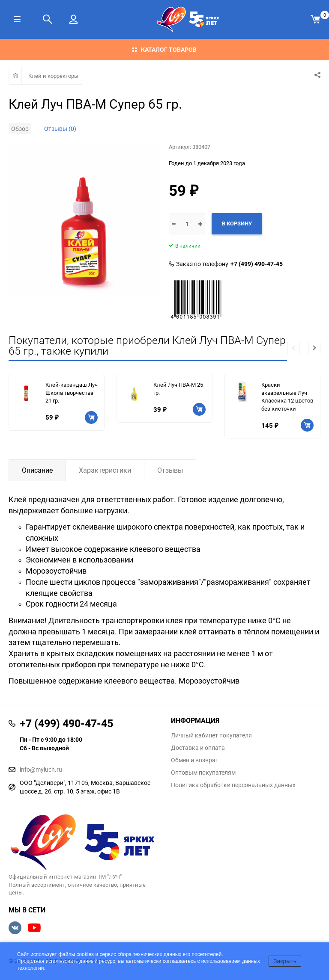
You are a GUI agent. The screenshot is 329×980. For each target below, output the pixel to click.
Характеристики (105, 470)
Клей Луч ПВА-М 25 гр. (178, 389)
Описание (37, 470)
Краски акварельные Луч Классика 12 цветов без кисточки (287, 397)
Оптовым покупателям (203, 773)
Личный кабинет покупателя (211, 735)
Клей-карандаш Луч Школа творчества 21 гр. (72, 392)
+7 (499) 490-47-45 (257, 264)
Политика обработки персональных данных (233, 785)
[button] (314, 348)
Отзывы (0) (60, 129)
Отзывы (170, 470)
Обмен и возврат (195, 760)
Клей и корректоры (53, 76)
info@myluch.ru (41, 769)
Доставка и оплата (198, 748)
